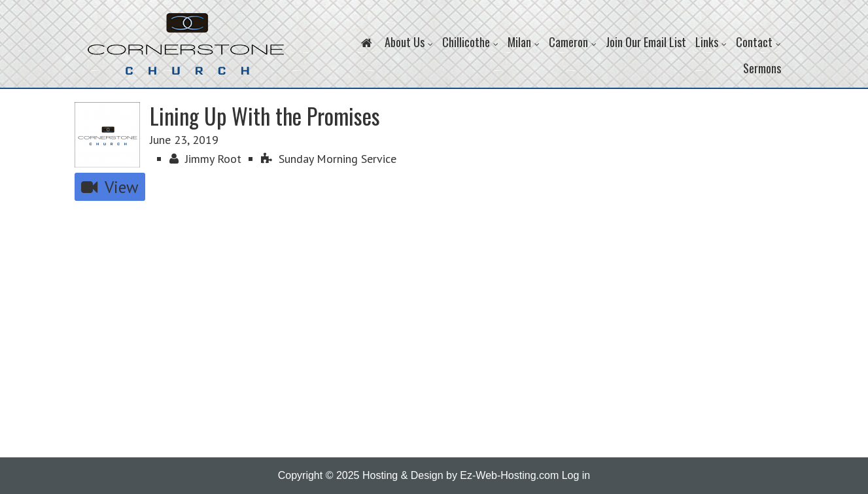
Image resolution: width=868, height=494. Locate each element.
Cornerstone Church (186, 50)
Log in (576, 475)
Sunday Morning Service (329, 159)
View (110, 187)
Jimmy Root (205, 159)
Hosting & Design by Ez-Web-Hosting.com (460, 475)
